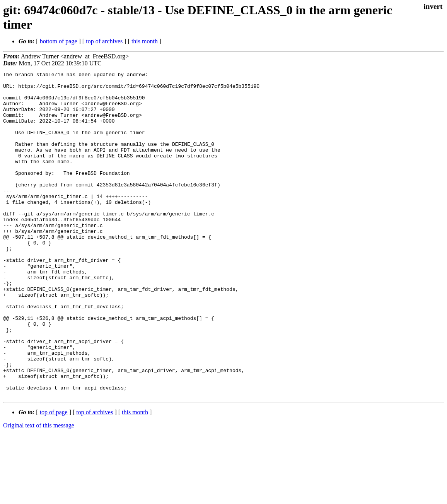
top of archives (104, 41)
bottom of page (59, 41)
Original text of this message (39, 490)
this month (145, 41)
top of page (54, 477)
